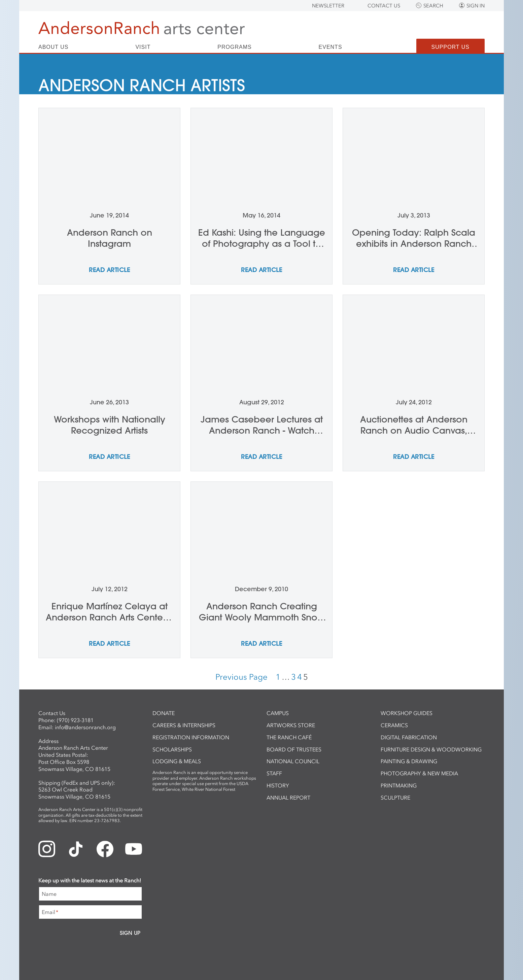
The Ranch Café (289, 737)
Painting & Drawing (409, 761)
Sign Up (130, 933)
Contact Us (384, 6)
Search (433, 6)
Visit (143, 47)
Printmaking (399, 785)
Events (330, 47)
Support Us (450, 47)
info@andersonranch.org (85, 727)
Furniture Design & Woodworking (431, 749)
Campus (278, 713)
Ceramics (394, 725)
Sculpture (395, 798)
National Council (293, 761)
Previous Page (241, 677)
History (278, 785)
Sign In (476, 6)
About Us (54, 47)
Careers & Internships (184, 725)
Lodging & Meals (177, 761)
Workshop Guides (407, 713)
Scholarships (172, 749)
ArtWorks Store (291, 725)
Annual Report (288, 798)
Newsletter (328, 6)
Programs (234, 47)
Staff (274, 773)
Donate (164, 713)
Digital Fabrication (409, 737)
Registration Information (191, 737)
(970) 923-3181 (75, 720)
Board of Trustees (294, 749)
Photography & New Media (419, 773)
